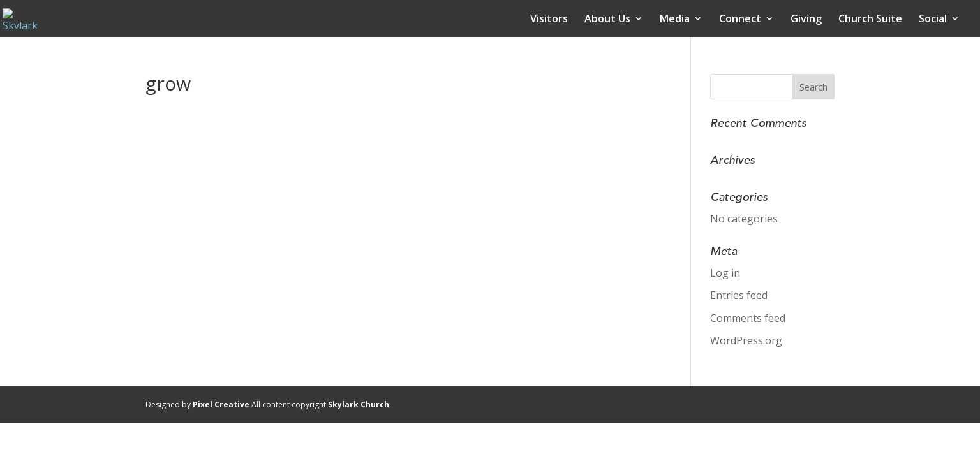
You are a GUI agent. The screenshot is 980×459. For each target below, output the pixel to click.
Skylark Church (359, 404)
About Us (607, 20)
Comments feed (748, 318)
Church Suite (870, 20)
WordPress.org (746, 340)
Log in (725, 273)
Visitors (549, 20)
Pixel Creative (221, 404)
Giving (806, 20)
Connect (740, 20)
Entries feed (739, 295)
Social (933, 20)
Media (675, 20)
